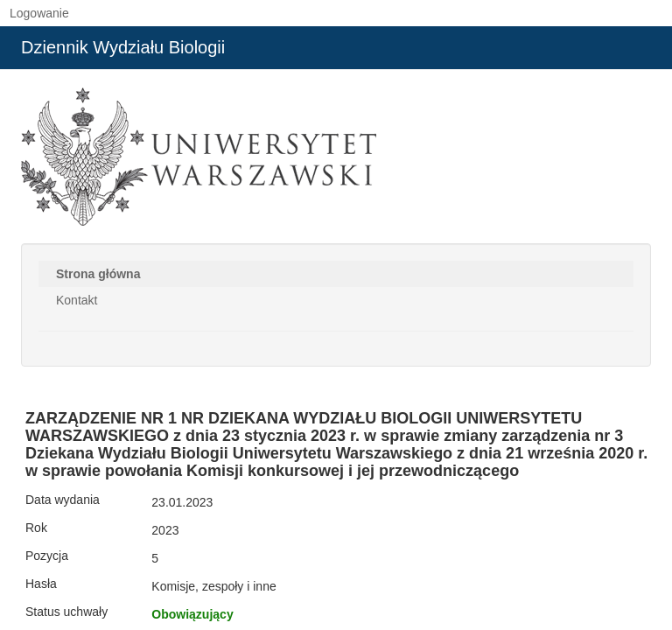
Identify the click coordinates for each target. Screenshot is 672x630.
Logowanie (39, 13)
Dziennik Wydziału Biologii (123, 47)
